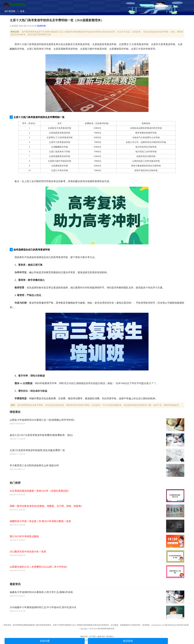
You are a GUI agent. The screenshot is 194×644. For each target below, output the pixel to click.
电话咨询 (128, 641)
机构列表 (42, 26)
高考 (22, 11)
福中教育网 (10, 11)
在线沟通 (45, 641)
